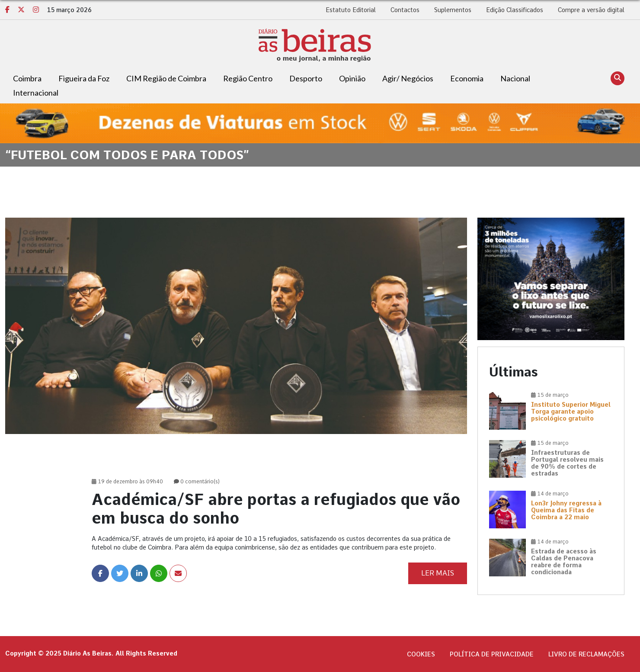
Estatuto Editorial (351, 10)
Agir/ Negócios (408, 78)
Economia (467, 78)
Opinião (352, 78)
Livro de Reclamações (586, 654)
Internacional (36, 93)
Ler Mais (438, 573)
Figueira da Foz (84, 78)
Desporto (306, 78)
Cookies (421, 654)
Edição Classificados (515, 10)
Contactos (405, 10)
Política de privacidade (492, 654)
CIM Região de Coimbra (166, 78)
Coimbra (27, 78)
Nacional (515, 78)
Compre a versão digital (591, 10)
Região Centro (248, 78)
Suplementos (453, 10)
